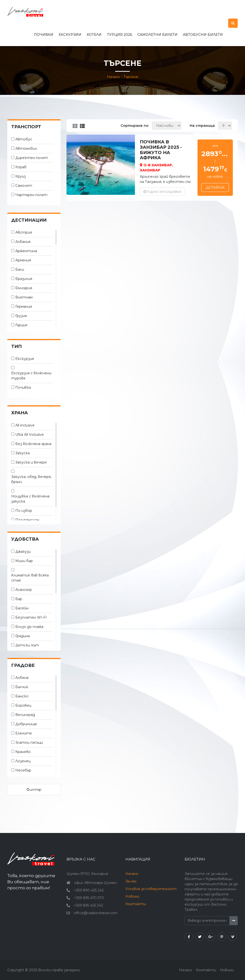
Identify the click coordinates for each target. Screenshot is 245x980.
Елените (24, 733)
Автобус (24, 139)
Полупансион (27, 520)
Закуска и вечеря (31, 462)
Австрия (24, 232)
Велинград (25, 715)
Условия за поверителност (151, 889)
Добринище (26, 724)
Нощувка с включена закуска (30, 499)
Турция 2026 (119, 35)
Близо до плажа (29, 627)
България (24, 288)
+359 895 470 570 (89, 898)
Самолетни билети (157, 35)
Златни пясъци (29, 742)
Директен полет (32, 158)
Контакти (136, 904)
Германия (24, 307)
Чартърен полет (31, 195)
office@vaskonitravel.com (96, 913)
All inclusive (25, 425)
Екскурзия (25, 359)
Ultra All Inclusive (30, 435)
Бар (19, 599)
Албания (23, 242)
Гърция (21, 325)
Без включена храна (33, 444)
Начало (113, 77)
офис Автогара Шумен (95, 883)
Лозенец (23, 761)
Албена (22, 678)
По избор (24, 511)
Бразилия (24, 279)
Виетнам (24, 297)
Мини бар (24, 561)
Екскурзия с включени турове (31, 376)
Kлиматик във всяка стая (30, 578)
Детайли (215, 187)
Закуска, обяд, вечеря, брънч (31, 479)
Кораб (21, 167)
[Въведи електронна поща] (207, 921)
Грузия (21, 316)
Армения (23, 260)
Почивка (23, 387)
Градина (23, 636)
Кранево (23, 752)
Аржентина (26, 251)
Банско (22, 696)
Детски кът (27, 645)
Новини (132, 896)
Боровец (23, 705)
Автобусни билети (203, 35)
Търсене (131, 77)
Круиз (21, 176)
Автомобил (26, 148)
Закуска (23, 453)
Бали (20, 269)
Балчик (22, 687)
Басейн (22, 608)
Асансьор (24, 590)
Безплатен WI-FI (31, 617)
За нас (131, 881)
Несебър (23, 770)
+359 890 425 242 (89, 890)
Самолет (24, 186)
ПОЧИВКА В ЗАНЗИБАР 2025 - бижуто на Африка (161, 150)
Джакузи (23, 552)
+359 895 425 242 (88, 905)
